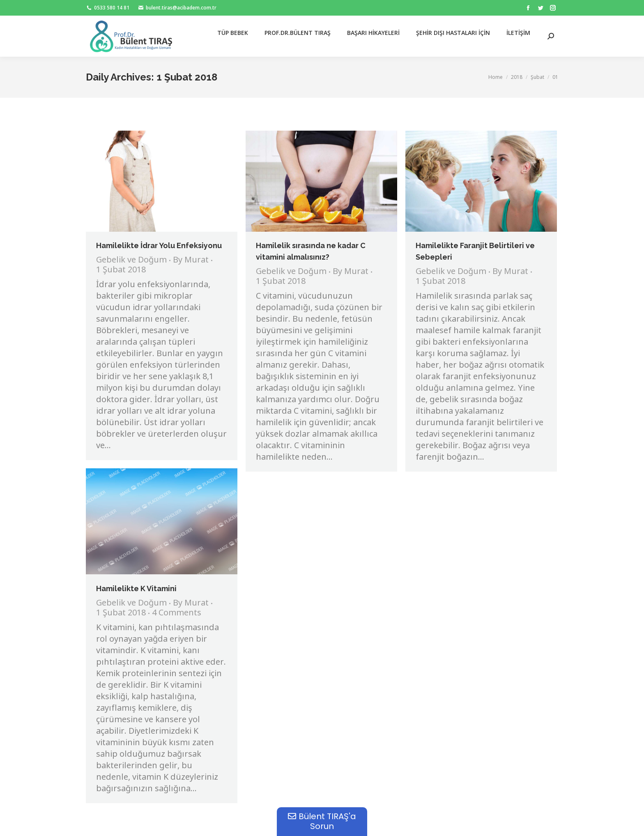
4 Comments (177, 613)
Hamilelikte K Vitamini (136, 588)
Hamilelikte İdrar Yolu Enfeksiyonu (159, 245)
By (191, 260)
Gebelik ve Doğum (131, 260)
